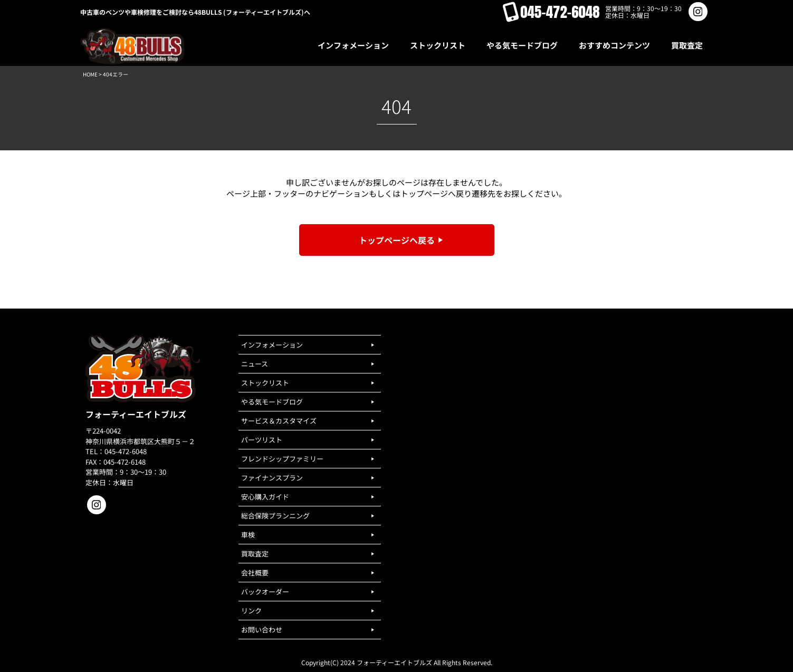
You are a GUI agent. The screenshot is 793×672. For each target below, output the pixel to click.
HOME (90, 74)
